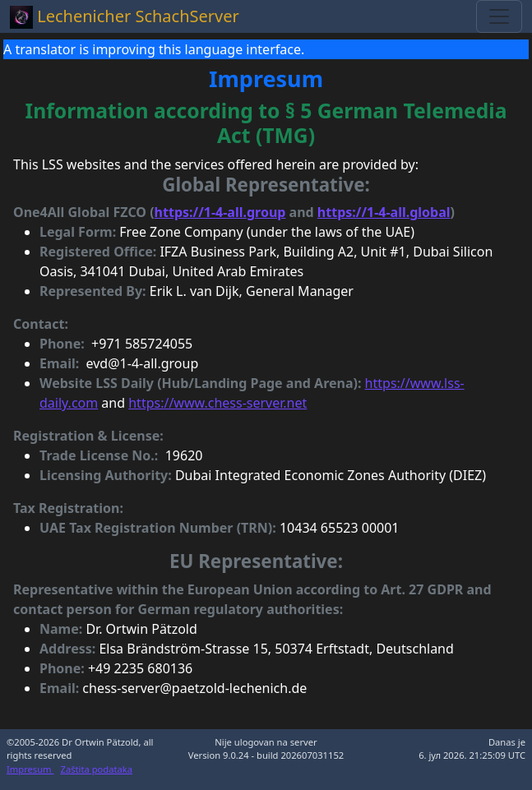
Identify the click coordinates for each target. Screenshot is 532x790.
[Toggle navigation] (499, 16)
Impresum (30, 769)
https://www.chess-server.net (217, 403)
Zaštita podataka (96, 769)
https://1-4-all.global (384, 212)
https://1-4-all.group (220, 212)
